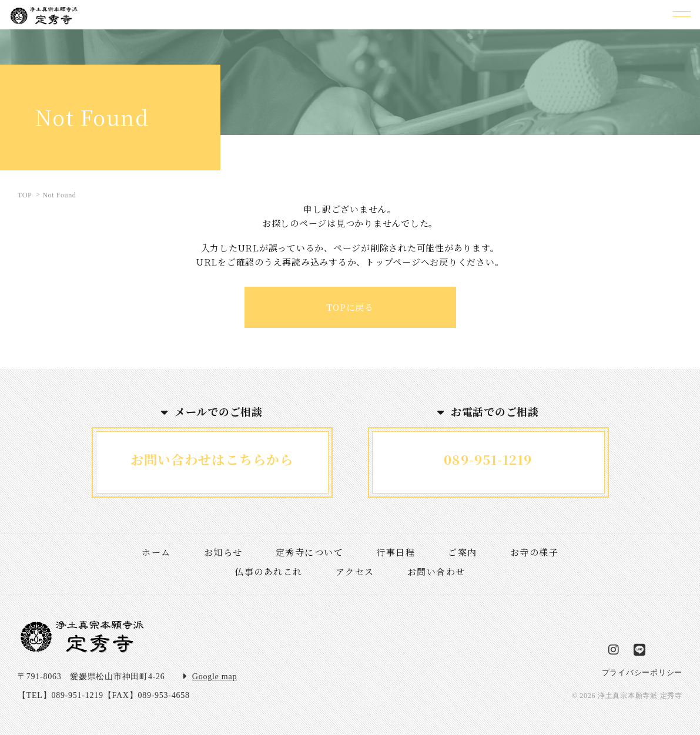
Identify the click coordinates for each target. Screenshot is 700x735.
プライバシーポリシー (642, 672)
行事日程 (396, 552)
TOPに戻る (350, 307)
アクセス (355, 571)
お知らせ (223, 552)
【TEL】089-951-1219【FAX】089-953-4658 (104, 695)
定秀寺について (310, 552)
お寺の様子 (535, 552)
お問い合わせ (436, 571)
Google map (215, 677)
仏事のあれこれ (269, 571)
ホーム (156, 552)
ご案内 (463, 552)
